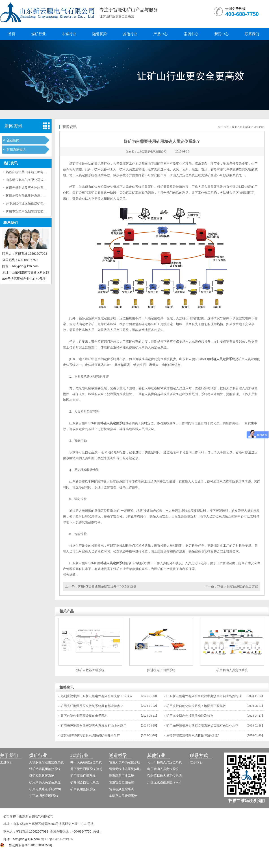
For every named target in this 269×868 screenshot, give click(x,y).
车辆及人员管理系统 (123, 796)
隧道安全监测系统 (121, 782)
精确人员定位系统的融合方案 (238, 586)
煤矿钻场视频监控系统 (45, 769)
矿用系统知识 (16, 150)
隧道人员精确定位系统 (125, 762)
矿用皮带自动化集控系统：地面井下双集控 (36, 196)
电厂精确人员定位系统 (163, 769)
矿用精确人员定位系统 (151, 347)
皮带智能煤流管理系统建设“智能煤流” (192, 735)
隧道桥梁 (100, 34)
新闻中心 (221, 34)
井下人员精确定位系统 (86, 762)
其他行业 (130, 34)
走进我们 (6, 762)
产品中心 (161, 34)
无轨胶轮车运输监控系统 (46, 762)
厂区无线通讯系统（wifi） (165, 782)
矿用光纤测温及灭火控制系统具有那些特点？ (37, 188)
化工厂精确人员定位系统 (165, 762)
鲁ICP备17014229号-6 (57, 839)
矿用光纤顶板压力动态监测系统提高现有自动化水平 (202, 726)
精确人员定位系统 (223, 359)
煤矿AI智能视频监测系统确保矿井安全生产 (90, 735)
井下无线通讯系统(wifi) (86, 769)
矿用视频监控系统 (83, 789)
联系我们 (252, 34)
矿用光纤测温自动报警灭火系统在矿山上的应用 (93, 726)
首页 (12, 34)
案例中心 (191, 34)
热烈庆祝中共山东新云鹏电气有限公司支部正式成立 (42, 172)
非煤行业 (69, 34)
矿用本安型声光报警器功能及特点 (29, 211)
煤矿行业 (39, 34)
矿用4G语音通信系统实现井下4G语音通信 (107, 586)
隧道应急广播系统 (121, 776)
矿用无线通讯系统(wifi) (45, 789)
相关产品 (67, 611)
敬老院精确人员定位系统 (165, 776)
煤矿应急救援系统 (42, 776)
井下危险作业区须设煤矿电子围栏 (29, 203)
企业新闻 (13, 140)
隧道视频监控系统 (121, 789)
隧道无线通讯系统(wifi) (125, 769)
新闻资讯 (13, 126)
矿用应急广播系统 (83, 776)
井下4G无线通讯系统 (44, 796)
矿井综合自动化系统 (85, 782)
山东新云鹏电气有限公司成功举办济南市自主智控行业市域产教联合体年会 (204, 697)
